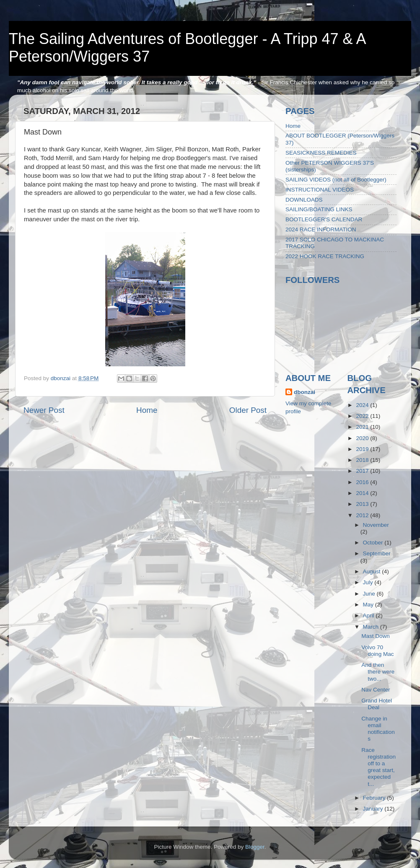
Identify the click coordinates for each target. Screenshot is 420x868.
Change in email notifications (378, 729)
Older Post (248, 410)
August (373, 571)
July (369, 582)
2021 (363, 427)
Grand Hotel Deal (377, 704)
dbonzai (305, 392)
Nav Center (376, 690)
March (372, 627)
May (369, 605)
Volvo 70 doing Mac (377, 651)
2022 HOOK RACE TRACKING (325, 256)
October (374, 543)
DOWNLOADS (304, 200)
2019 (363, 449)
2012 (363, 515)
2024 (363, 405)
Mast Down (376, 636)
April (369, 615)
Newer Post (44, 410)
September (377, 553)
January (374, 809)
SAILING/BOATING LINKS (319, 209)
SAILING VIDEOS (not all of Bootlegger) (336, 180)
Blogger (255, 847)
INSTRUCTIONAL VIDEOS (320, 190)
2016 (363, 482)
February (375, 798)
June (370, 594)
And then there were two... (378, 672)
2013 (363, 504)
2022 (363, 416)
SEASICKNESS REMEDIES (321, 153)
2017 (363, 471)
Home (147, 410)
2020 (363, 438)
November (376, 525)
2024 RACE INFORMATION (321, 229)
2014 (363, 493)
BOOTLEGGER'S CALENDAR (324, 219)
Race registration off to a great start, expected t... (379, 767)
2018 (363, 460)
